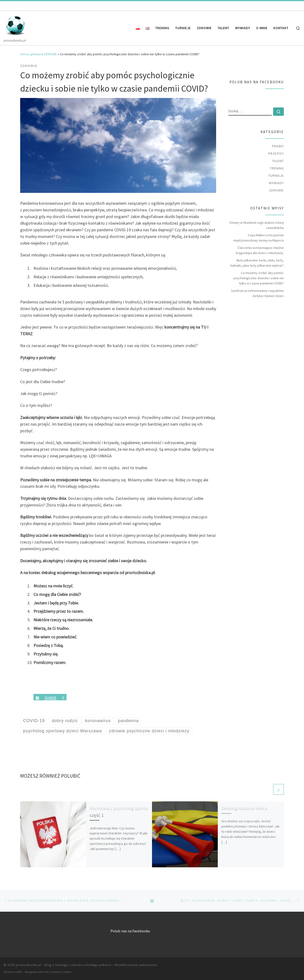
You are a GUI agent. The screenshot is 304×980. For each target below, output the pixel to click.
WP (20, 972)
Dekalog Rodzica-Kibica (244, 808)
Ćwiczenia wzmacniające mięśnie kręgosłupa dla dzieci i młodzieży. (260, 250)
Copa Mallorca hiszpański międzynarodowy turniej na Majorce (259, 238)
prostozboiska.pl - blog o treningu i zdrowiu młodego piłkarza (64, 965)
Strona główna (31, 54)
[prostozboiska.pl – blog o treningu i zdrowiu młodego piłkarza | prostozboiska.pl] (15, 24)
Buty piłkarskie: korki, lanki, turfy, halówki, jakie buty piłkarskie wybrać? (257, 263)
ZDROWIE (50, 54)
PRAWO (278, 146)
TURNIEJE (276, 176)
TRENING (277, 168)
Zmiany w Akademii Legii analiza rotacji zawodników (256, 225)
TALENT (278, 161)
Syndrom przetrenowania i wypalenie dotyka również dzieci (257, 293)
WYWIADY (276, 183)
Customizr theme (60, 972)
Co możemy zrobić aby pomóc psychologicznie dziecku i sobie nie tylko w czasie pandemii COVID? (259, 278)
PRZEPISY (276, 153)
